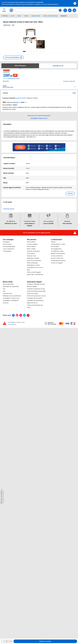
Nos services (32, 240)
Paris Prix (16, 102)
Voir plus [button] (70, 193)
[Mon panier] (74, 10)
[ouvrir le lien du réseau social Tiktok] (21, 315)
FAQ (4, 289)
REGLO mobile (31, 249)
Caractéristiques (9, 158)
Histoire (53, 242)
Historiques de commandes (11, 287)
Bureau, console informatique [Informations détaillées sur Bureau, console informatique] (50, 16)
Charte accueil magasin (34, 272)
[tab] (24, 51)
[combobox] (39, 10)
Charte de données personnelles (36, 291)
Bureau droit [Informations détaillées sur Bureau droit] (64, 16)
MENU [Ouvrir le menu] (4, 10)
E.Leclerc (33, 265)
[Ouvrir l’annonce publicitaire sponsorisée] (39, 147)
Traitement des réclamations (35, 300)
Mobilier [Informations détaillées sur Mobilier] (26, 16)
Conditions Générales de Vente (36, 284)
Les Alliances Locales (57, 251)
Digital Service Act (32, 303)
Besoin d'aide (8, 282)
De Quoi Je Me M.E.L (57, 256)
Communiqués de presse (58, 261)
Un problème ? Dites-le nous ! (11, 298)
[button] (13, 57)
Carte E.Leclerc (7, 244)
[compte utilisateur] (70, 10)
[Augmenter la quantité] (11, 641)
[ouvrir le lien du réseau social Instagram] (17, 315)
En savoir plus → (13, 324)
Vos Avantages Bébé (9, 247)
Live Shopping (7, 251)
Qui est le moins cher (57, 258)
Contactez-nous (7, 293)
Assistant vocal (31, 256)
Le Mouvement (57, 240)
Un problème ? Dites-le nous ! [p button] (39, 118)
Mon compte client (8, 284)
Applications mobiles (33, 258)
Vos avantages (8, 240)
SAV (4, 291)
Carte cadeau (31, 254)
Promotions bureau (9, 209)
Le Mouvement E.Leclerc (58, 244)
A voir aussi (7, 202)
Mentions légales (32, 287)
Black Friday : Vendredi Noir (35, 274)
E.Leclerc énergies (32, 244)
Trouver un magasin (57, 263)
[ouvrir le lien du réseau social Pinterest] (28, 315)
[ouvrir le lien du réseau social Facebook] (13, 315)
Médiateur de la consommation (12, 296)
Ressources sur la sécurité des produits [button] (39, 116)
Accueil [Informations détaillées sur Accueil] (12, 16)
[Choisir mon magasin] (65, 10)
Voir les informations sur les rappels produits (37, 233)
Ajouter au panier (45, 641)
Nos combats (55, 247)
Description (7, 124)
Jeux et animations (8, 249)
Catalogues (6, 242)
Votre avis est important (34, 261)
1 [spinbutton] (7, 641)
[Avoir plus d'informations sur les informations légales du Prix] (9, 73)
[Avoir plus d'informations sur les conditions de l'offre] (69, 81)
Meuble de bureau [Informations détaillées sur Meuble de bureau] (36, 16)
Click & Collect (31, 242)
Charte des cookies (33, 293)
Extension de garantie (33, 251)
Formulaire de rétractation (35, 298)
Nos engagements (56, 249)
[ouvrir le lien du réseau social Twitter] (24, 315)
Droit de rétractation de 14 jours (36, 296)
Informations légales (34, 282)
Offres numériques (32, 263)
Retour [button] (6, 16)
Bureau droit (7, 25)
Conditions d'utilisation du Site (36, 289)
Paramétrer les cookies (1, 496)
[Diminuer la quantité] (3, 641)
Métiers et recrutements (58, 254)
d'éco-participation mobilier (14, 78)
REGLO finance (31, 247)
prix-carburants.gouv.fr (52, 4)
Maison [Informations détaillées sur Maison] (19, 16)
